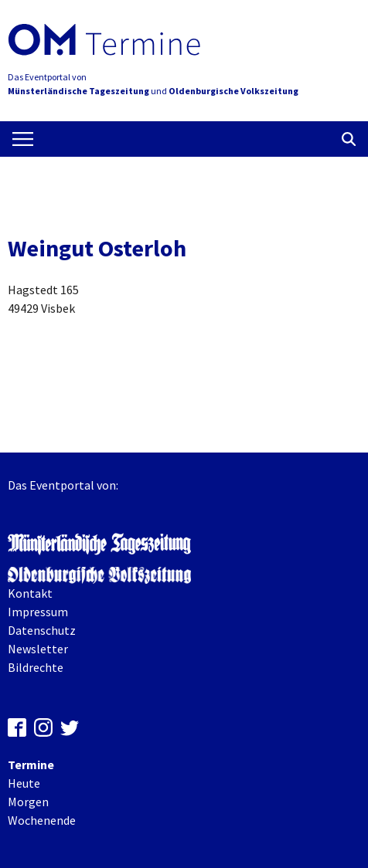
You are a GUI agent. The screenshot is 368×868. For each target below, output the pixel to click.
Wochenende (42, 820)
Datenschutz (42, 630)
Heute (24, 783)
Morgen (28, 802)
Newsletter (38, 649)
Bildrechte (36, 667)
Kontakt (30, 593)
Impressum (38, 612)
